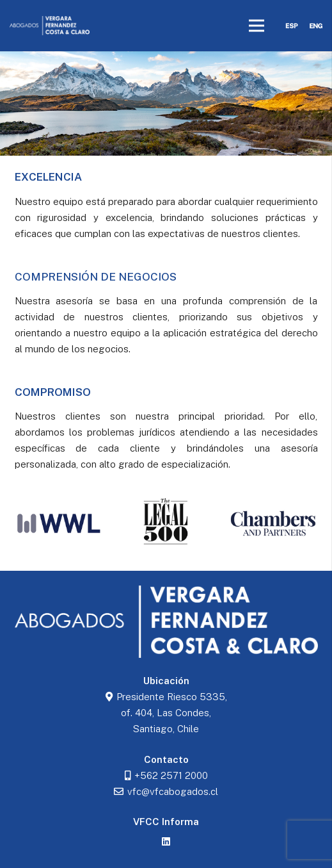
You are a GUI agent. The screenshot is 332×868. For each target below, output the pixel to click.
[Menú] (257, 26)
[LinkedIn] (166, 842)
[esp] (292, 26)
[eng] (316, 26)
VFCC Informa (166, 822)
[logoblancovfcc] (50, 26)
